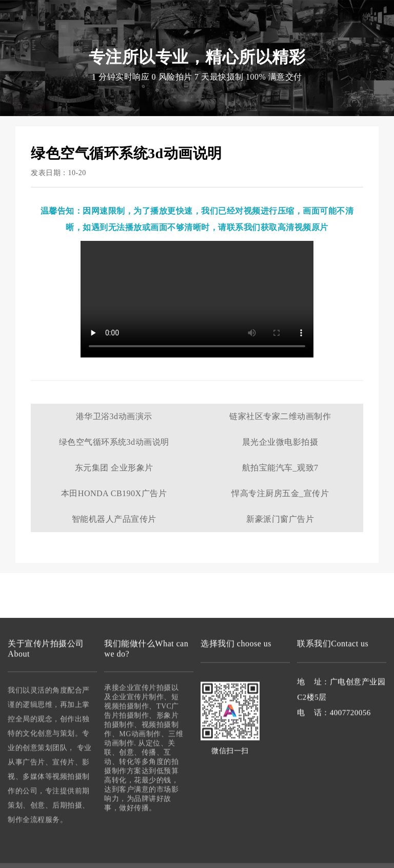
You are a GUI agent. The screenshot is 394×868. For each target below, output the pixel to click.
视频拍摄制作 (176, 41)
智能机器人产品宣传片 (114, 519)
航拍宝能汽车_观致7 (280, 468)
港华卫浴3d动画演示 (114, 416)
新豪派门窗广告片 (280, 519)
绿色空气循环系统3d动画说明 (114, 442)
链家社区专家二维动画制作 (280, 416)
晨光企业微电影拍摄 (280, 442)
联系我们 (298, 41)
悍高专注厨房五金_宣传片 (280, 493)
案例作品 (262, 41)
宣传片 (110, 21)
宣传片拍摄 (129, 41)
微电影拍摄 (223, 41)
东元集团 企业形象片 (114, 468)
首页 (96, 41)
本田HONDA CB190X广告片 (114, 493)
